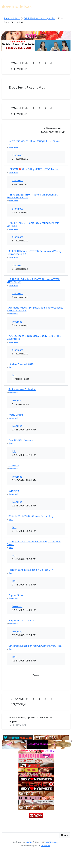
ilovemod (13, 314)
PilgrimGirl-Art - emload (22, 621)
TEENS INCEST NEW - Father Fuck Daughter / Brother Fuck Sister (32, 196)
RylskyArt (14, 491)
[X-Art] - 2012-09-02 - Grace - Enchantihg (31, 516)
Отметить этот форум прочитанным (53, 130)
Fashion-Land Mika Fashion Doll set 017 (31, 570)
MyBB (29, 842)
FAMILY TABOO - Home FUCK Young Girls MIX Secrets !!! (33, 224)
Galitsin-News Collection (22, 389)
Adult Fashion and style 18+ (39, 18)
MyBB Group (52, 842)
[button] (36, 685)
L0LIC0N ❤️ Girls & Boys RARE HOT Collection (34, 169)
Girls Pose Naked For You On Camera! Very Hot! (35, 646)
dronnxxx (13, 147)
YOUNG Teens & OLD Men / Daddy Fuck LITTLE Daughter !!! (34, 337)
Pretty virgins (16, 415)
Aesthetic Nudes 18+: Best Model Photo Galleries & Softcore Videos (35, 309)
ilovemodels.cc (12, 18)
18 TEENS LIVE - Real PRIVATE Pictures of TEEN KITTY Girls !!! (33, 281)
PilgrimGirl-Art (17, 595)
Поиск (36, 675)
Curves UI (46, 845)
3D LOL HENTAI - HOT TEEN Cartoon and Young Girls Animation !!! (34, 253)
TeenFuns (14, 466)
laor (11, 367)
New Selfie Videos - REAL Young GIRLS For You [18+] (33, 142)
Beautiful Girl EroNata (21, 440)
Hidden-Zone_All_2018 (21, 364)
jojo (11, 443)
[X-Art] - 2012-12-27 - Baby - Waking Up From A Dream (34, 543)
